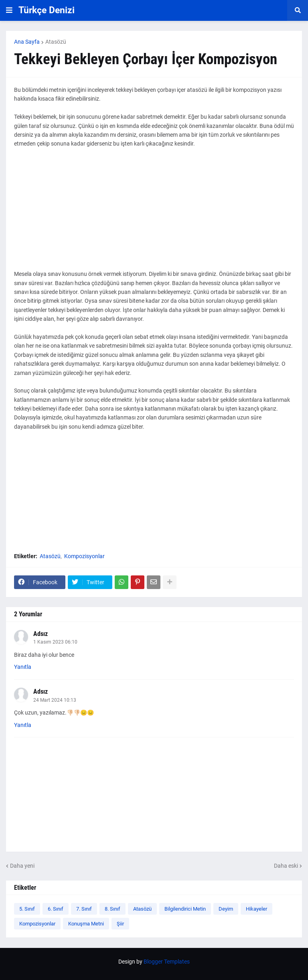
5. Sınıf (27, 909)
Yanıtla (23, 667)
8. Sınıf (112, 909)
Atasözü (56, 42)
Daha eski (286, 866)
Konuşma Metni (86, 924)
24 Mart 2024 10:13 (55, 700)
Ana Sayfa (27, 42)
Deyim (226, 909)
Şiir (120, 924)
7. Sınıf (84, 909)
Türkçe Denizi (47, 10)
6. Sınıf (56, 909)
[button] (9, 10)
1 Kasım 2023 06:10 (55, 642)
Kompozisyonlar (84, 556)
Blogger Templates (167, 962)
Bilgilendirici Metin (185, 909)
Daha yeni (22, 866)
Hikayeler (256, 909)
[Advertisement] (154, 213)
